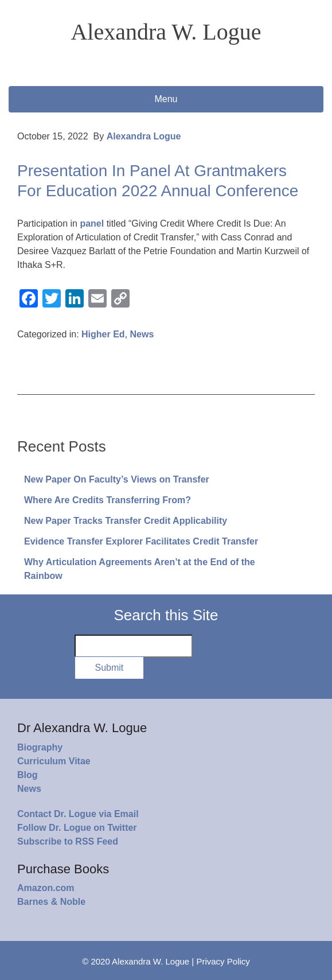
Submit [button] (110, 668)
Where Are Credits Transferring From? (108, 500)
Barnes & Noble (51, 902)
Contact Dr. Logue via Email (78, 814)
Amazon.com (46, 888)
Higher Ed (103, 334)
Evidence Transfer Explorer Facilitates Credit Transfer (141, 541)
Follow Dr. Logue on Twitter (77, 828)
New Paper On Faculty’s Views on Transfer (117, 479)
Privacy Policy (223, 961)
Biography (40, 747)
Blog (28, 775)
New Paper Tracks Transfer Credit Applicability (126, 521)
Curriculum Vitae (54, 761)
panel (91, 223)
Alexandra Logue (144, 136)
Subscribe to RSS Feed (68, 841)
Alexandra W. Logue (166, 32)
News (142, 334)
